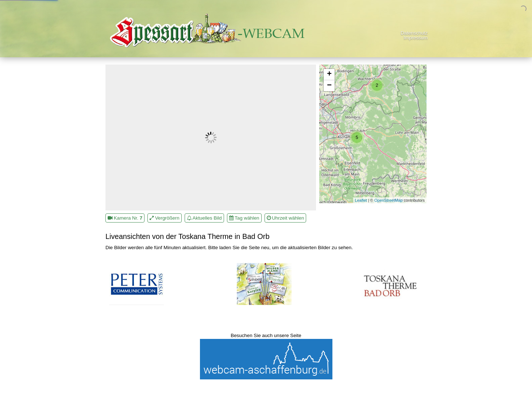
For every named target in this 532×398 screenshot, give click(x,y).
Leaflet (361, 200)
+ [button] (329, 74)
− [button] (329, 86)
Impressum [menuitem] (416, 38)
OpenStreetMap (389, 200)
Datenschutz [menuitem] (414, 33)
